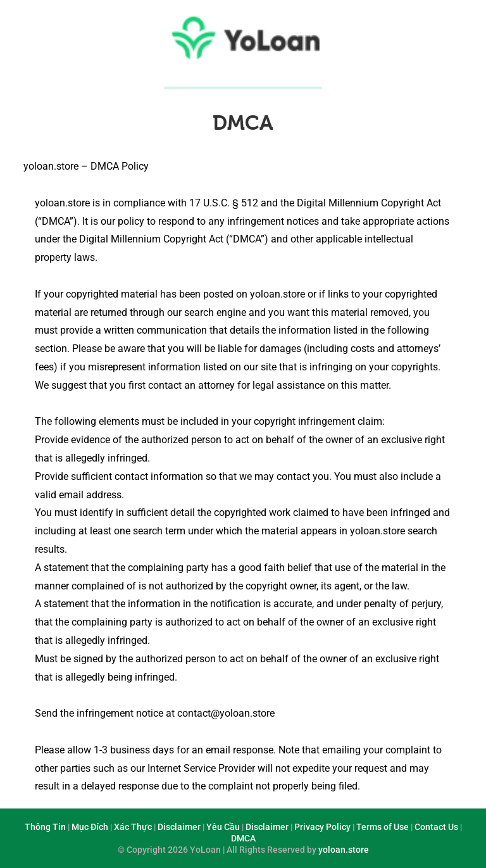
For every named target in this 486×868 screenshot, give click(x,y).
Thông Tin (45, 827)
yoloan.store (344, 850)
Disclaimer (179, 827)
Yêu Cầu (223, 827)
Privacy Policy (322, 827)
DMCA (243, 123)
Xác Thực (133, 827)
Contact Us (436, 827)
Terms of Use (383, 827)
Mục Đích (90, 827)
